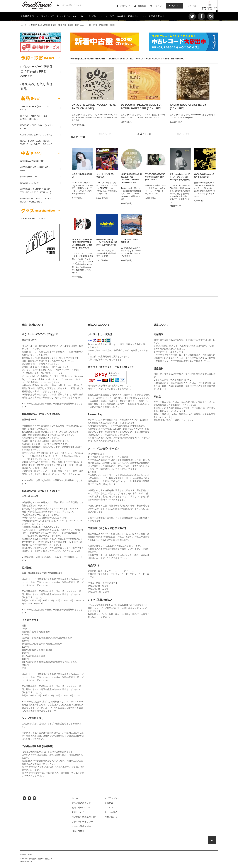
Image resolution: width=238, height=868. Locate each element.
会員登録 (142, 6)
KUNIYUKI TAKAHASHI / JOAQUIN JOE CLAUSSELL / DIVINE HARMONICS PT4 (131, 178)
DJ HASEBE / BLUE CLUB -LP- (129, 241)
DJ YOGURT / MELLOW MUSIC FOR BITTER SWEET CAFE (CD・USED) (142, 107)
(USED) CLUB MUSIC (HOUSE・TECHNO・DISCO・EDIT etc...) (58, 25)
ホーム (24, 25)
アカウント (125, 6)
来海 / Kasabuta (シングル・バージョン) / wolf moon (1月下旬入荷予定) (180, 177)
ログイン (158, 6)
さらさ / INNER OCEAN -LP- (82, 176)
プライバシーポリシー (82, 822)
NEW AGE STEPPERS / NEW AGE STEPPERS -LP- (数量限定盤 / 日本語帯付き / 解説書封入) (82, 244)
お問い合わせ (111, 817)
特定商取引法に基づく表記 (84, 817)
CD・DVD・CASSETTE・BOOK (102, 25)
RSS (74, 831)
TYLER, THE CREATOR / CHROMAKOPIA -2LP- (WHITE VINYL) (156, 177)
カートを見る (111, 812)
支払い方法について (81, 803)
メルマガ (192, 6)
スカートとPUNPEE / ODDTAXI (105, 176)
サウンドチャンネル (67, 16)
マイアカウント (112, 798)
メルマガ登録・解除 (81, 826)
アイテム (174, 6)
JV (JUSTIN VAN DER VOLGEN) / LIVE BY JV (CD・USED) (94, 107)
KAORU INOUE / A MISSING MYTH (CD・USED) (190, 107)
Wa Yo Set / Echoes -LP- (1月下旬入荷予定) (204, 176)
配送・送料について (81, 807)
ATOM (81, 831)
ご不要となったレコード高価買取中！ (145, 16)
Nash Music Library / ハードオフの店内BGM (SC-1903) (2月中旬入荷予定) (107, 242)
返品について (78, 812)
